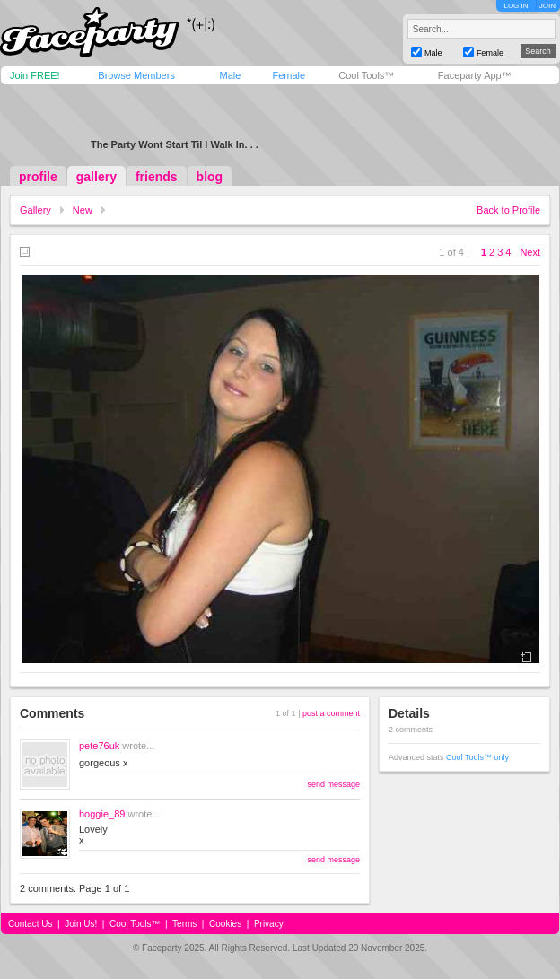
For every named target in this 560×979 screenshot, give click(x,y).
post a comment (331, 713)
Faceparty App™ (475, 75)
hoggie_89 (102, 814)
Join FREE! (35, 75)
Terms (184, 924)
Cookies (225, 924)
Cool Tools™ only (477, 757)
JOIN (547, 6)
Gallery (35, 210)
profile (38, 177)
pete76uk (99, 746)
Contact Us (30, 924)
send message (333, 784)
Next (530, 252)
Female (289, 75)
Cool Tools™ (366, 75)
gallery (96, 177)
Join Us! (81, 924)
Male (230, 75)
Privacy (269, 924)
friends (157, 177)
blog (210, 177)
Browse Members (136, 75)
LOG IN (516, 6)
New (83, 210)
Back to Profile (508, 210)
